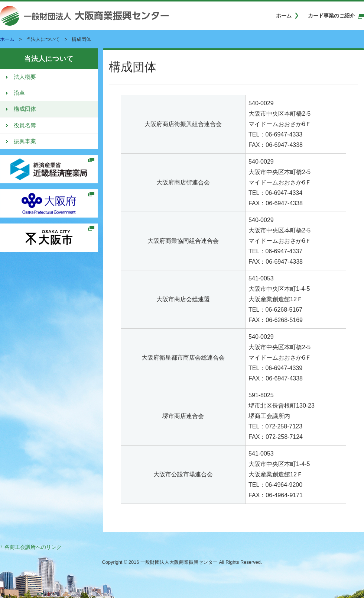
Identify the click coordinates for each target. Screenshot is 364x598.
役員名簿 (25, 125)
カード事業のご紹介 (331, 16)
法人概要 (25, 77)
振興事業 (25, 141)
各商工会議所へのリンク (33, 547)
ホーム (284, 16)
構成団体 (25, 109)
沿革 (19, 93)
